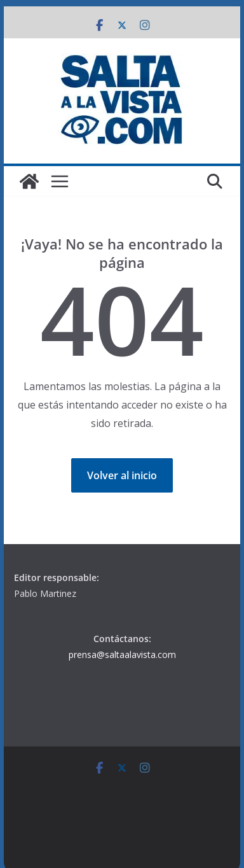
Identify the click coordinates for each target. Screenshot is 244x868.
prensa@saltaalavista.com (122, 654)
